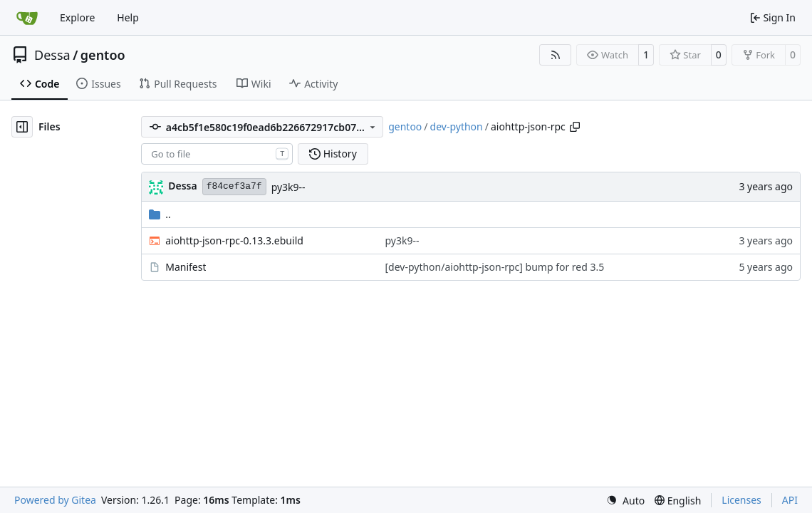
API (790, 500)
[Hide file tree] (22, 127)
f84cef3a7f (234, 186)
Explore (77, 17)
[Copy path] (575, 127)
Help (128, 17)
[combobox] (217, 154)
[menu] (625, 501)
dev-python (457, 126)
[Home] (27, 18)
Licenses (741, 500)
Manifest (186, 267)
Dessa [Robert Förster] (182, 186)
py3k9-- (288, 187)
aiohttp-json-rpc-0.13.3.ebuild (234, 240)
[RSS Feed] (556, 55)
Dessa (52, 55)
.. (160, 214)
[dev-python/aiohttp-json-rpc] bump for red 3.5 (494, 267)
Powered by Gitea (55, 500)
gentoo (103, 55)
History (333, 154)
